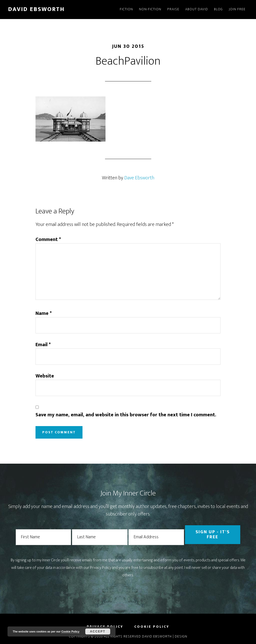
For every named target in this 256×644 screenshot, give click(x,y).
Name (44, 313)
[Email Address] (156, 537)
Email (43, 345)
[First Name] (43, 537)
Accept (98, 631)
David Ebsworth (36, 9)
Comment (48, 239)
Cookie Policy (70, 631)
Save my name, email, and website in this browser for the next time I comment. (126, 415)
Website (45, 376)
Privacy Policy (101, 568)
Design (181, 636)
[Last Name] (100, 537)
